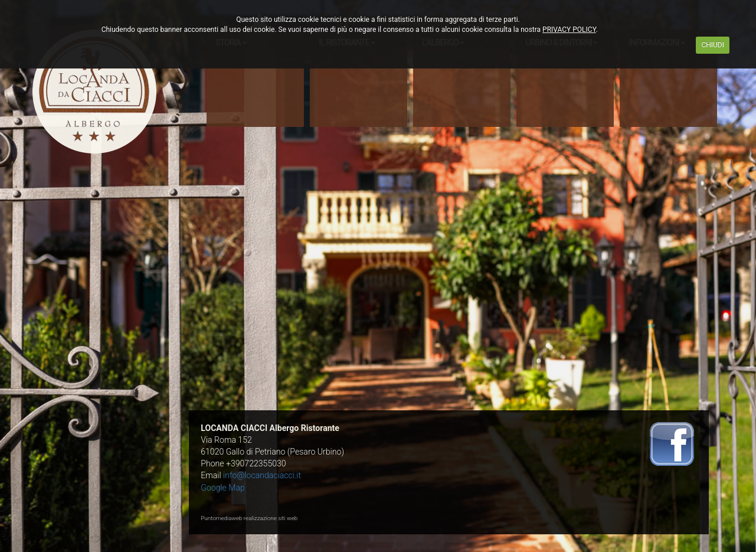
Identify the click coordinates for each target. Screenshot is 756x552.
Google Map (223, 488)
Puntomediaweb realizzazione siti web (249, 518)
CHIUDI (713, 45)
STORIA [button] (231, 43)
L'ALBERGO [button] (443, 43)
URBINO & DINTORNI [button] (562, 43)
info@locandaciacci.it (262, 475)
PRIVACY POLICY (569, 30)
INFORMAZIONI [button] (657, 43)
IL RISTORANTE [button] (347, 43)
